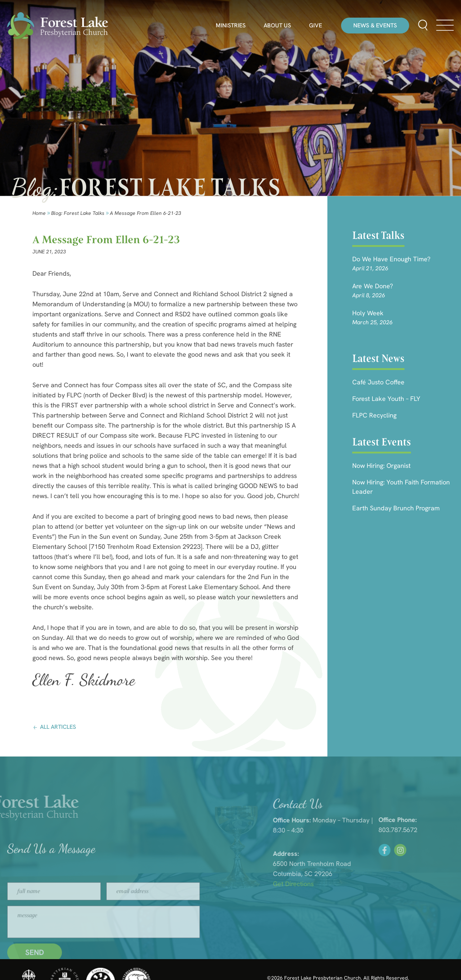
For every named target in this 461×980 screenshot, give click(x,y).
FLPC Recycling (374, 415)
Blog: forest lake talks (78, 213)
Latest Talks (378, 235)
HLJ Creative (395, 962)
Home (39, 213)
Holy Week (368, 313)
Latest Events (382, 442)
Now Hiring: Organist (381, 466)
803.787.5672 (442, 830)
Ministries (231, 26)
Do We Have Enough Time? (391, 259)
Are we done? (373, 286)
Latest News (378, 358)
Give (315, 26)
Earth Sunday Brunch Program (396, 508)
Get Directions (342, 884)
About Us (277, 26)
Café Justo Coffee (378, 382)
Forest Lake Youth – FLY (386, 399)
